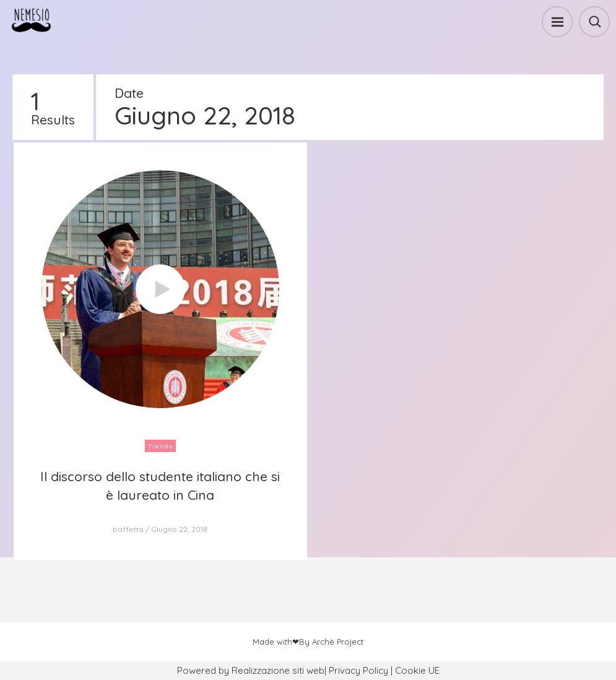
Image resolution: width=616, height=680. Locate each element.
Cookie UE (417, 670)
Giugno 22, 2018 (179, 529)
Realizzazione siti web (278, 670)
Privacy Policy (358, 670)
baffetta (128, 529)
